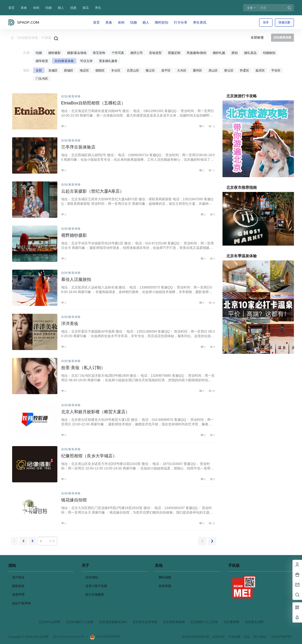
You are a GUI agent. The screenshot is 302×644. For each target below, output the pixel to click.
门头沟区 (42, 79)
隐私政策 (18, 586)
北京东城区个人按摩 (80, 622)
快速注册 (284, 22)
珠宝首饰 (99, 53)
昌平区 (166, 70)
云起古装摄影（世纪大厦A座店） (93, 191)
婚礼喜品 (250, 53)
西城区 (69, 70)
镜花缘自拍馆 (74, 500)
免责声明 (18, 595)
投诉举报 (165, 586)
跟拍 (235, 53)
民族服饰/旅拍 (197, 53)
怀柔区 (245, 70)
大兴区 (182, 70)
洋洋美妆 (70, 324)
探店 (86, 8)
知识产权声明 (21, 603)
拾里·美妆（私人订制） (83, 368)
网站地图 (165, 577)
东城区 (53, 70)
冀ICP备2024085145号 (69, 637)
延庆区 (260, 70)
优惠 (73, 8)
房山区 (213, 70)
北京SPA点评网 (49, 622)
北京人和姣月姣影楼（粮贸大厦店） (95, 412)
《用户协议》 (260, 637)
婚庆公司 (137, 53)
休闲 (36, 8)
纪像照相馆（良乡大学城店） (89, 456)
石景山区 (133, 70)
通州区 (197, 70)
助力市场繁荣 (95, 595)
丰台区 (116, 70)
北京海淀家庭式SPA (113, 622)
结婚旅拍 (269, 53)
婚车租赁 (42, 61)
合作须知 (92, 577)
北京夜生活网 (254, 622)
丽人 (61, 8)
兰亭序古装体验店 (78, 147)
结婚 (49, 8)
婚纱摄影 (54, 53)
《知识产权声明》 (282, 637)
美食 (24, 8)
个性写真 (118, 53)
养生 (98, 8)
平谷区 (276, 70)
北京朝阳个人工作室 (204, 622)
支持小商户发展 (96, 586)
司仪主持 (86, 61)
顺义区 (150, 70)
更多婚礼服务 (108, 61)
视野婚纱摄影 (74, 235)
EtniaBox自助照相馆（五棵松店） (93, 103)
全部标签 (257, 37)
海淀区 (84, 70)
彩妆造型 (155, 53)
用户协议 (18, 577)
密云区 (229, 70)
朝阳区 (100, 70)
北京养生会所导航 (145, 622)
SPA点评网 (40, 637)
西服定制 (174, 53)
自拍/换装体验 (64, 61)
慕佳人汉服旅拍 (76, 279)
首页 (11, 8)
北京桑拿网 (231, 622)
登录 (266, 22)
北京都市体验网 (174, 622)
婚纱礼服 (219, 53)
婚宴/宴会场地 (77, 53)
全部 (39, 70)
